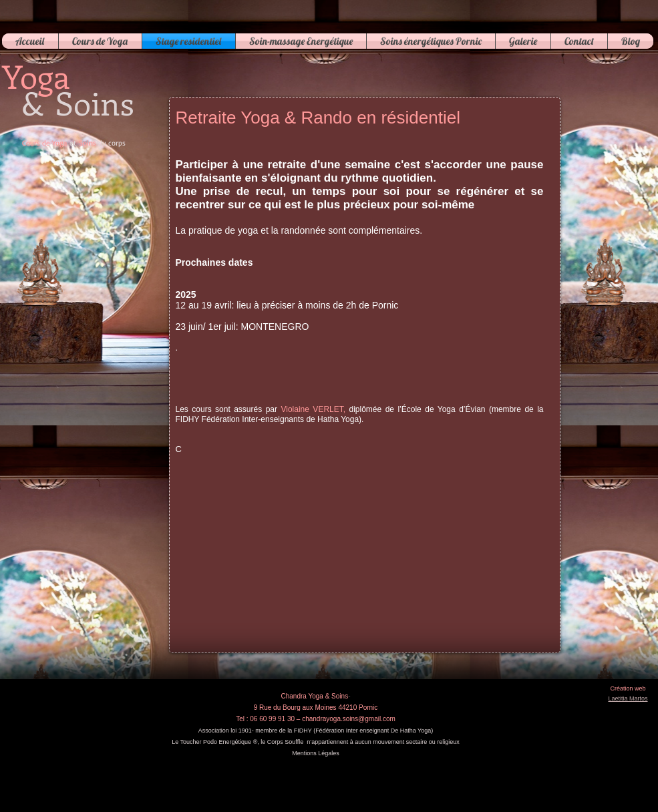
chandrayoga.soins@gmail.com (349, 719)
